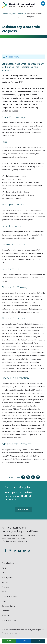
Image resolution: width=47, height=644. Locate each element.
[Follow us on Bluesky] (24, 551)
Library (5, 601)
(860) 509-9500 (13, 538)
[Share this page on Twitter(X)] (28, 477)
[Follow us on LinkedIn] (15, 551)
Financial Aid (21, 14)
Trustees (5, 587)
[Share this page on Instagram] (38, 477)
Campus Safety (8, 606)
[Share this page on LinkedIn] (33, 477)
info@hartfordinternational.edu (14, 541)
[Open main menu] (43, 4)
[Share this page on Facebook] (23, 477)
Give (38, 641)
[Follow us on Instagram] (10, 551)
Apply (24, 641)
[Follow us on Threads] (29, 551)
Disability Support (10, 563)
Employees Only (9, 620)
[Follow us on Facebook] (5, 551)
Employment (7, 577)
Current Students (9, 597)
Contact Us (6, 611)
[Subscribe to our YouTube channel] (20, 551)
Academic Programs (9, 14)
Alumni (5, 592)
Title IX (5, 573)
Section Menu (13, 57)
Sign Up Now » (24, 510)
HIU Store (6, 616)
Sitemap (5, 582)
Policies (5, 568)
